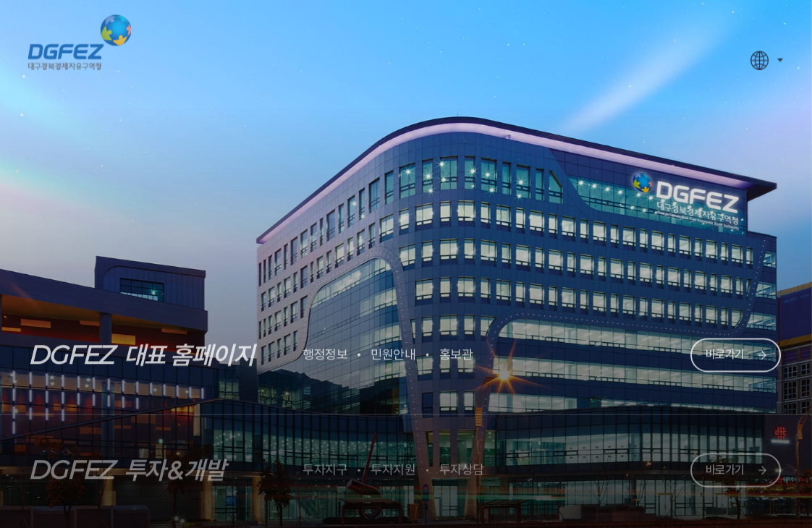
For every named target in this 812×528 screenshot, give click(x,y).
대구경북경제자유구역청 (79, 38)
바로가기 (725, 351)
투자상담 (462, 465)
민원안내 (393, 351)
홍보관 (456, 351)
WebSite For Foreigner (760, 57)
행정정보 (325, 351)
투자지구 (325, 465)
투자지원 (393, 465)
